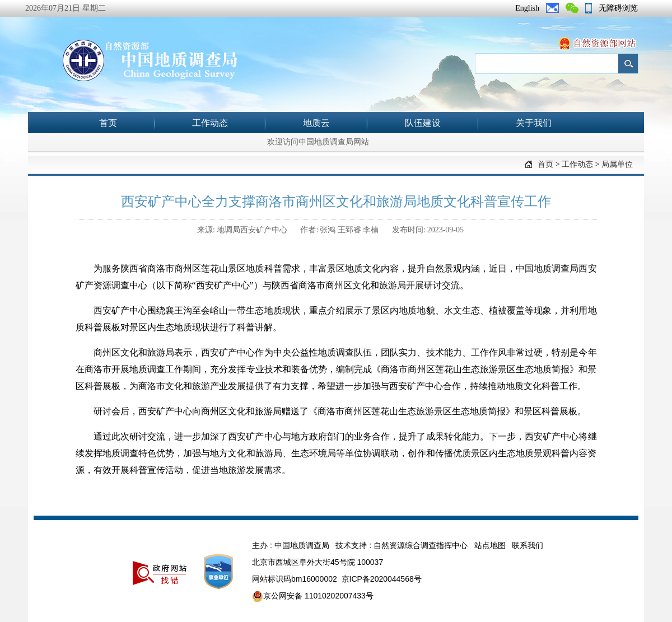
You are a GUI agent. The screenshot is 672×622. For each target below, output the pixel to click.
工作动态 (210, 123)
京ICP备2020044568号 (382, 579)
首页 (108, 123)
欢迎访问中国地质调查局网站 (318, 142)
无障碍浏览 (618, 8)
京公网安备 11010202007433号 (313, 596)
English (527, 8)
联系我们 (528, 545)
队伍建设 (423, 123)
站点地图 (490, 545)
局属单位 (617, 164)
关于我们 (534, 123)
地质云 (316, 123)
